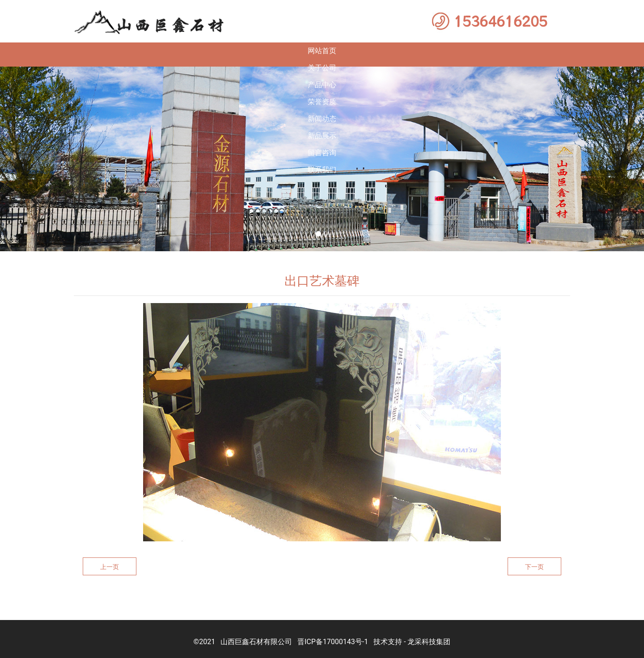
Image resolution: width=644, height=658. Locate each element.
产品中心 (212, 51)
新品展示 (432, 51)
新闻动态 (359, 51)
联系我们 (579, 51)
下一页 (534, 560)
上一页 (110, 560)
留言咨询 (505, 51)
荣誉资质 (285, 51)
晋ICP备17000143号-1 (333, 635)
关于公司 (139, 51)
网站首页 (65, 51)
